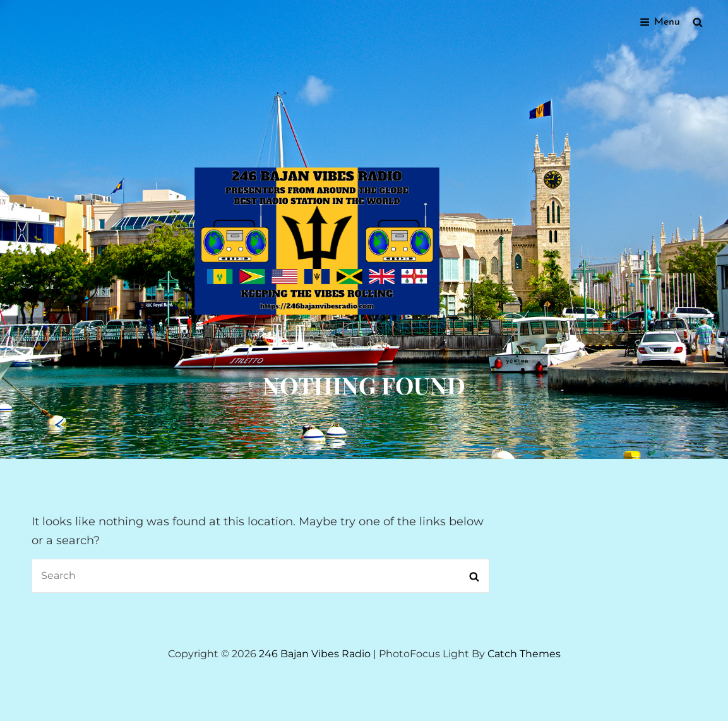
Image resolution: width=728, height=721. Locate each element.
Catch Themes (524, 654)
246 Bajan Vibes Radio (315, 654)
